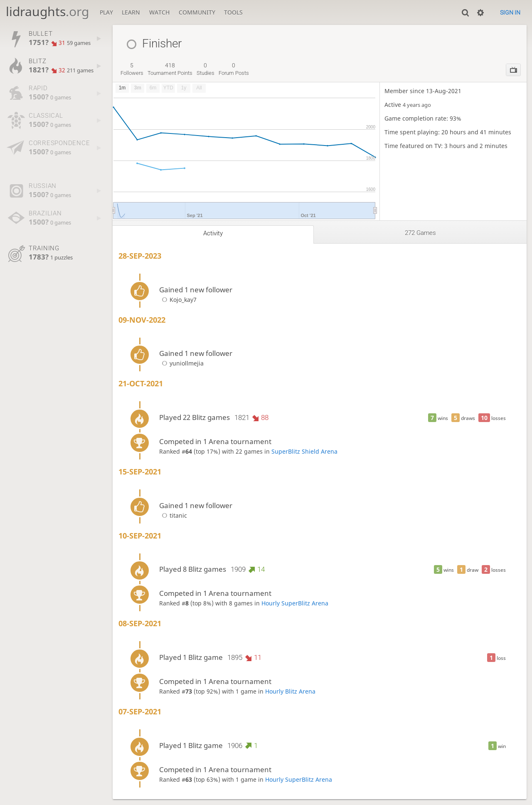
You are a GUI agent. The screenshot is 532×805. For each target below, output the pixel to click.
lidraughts (47, 11)
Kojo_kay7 (178, 300)
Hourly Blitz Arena (290, 691)
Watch (159, 12)
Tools (233, 12)
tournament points (170, 69)
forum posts (234, 69)
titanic (173, 515)
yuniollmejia (181, 363)
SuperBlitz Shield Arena (304, 451)
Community (197, 12)
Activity (213, 233)
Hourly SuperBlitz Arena (295, 603)
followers (132, 69)
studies (206, 69)
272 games (420, 233)
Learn (131, 12)
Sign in (510, 12)
